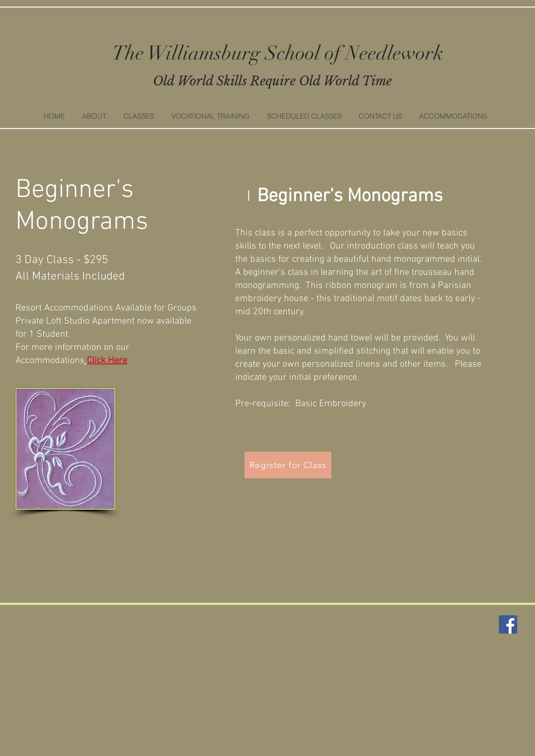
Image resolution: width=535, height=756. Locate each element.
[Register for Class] (288, 465)
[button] (138, 116)
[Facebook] (508, 624)
